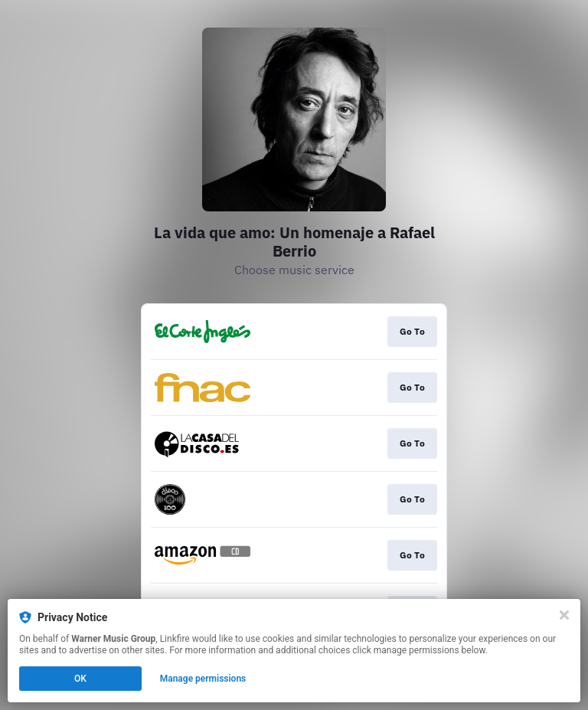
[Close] (564, 615)
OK (80, 679)
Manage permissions (203, 679)
